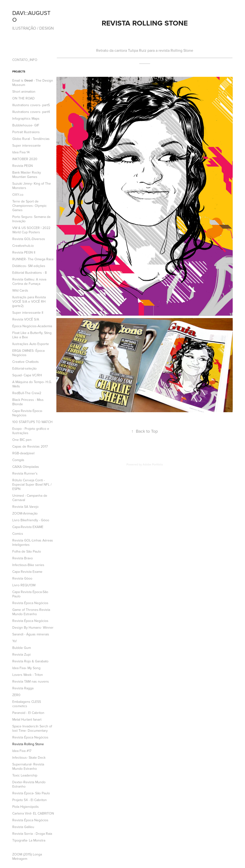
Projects (19, 72)
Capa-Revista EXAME (28, 527)
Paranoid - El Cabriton (28, 713)
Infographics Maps (26, 118)
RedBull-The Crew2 (27, 393)
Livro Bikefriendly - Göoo (31, 520)
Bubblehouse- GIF (26, 125)
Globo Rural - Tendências (31, 139)
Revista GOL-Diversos (29, 239)
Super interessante (26, 145)
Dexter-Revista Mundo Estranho (29, 784)
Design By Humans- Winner (33, 627)
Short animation (24, 91)
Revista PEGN (23, 166)
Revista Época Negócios (30, 603)
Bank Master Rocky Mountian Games (27, 175)
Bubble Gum (22, 648)
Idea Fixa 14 (21, 152)
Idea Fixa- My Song (26, 668)
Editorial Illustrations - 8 (30, 273)
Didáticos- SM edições (29, 266)
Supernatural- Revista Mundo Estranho (28, 766)
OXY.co (18, 195)
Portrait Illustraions (26, 132)
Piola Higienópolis (26, 807)
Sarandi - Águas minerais (31, 634)
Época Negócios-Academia (32, 326)
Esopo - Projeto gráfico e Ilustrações (31, 431)
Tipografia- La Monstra (29, 840)
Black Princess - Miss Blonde (28, 402)
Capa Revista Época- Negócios (27, 413)
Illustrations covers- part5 (31, 105)
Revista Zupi (21, 654)
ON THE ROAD (23, 98)
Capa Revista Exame (27, 572)
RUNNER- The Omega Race (33, 259)
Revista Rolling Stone (28, 744)
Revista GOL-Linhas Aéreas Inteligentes (33, 542)
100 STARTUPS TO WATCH (32, 422)
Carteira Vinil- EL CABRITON (33, 813)
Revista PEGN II (24, 252)
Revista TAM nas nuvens (31, 681)
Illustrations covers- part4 (31, 112)
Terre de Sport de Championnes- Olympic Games (30, 206)
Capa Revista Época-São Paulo (30, 594)
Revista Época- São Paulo (31, 793)
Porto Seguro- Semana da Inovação (31, 219)
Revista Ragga (23, 688)
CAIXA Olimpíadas (26, 467)
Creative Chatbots (26, 362)
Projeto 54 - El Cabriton (30, 800)
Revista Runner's (25, 473)
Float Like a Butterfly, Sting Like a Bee (32, 335)
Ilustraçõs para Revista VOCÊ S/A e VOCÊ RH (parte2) (29, 301)
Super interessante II (28, 313)
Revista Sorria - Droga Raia (32, 834)
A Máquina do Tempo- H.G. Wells (32, 384)
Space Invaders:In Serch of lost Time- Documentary (32, 728)
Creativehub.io (23, 246)
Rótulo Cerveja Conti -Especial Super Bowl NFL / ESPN (32, 484)
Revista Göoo (22, 578)
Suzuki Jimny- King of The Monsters (32, 186)
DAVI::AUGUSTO (31, 16)
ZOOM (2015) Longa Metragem (27, 856)
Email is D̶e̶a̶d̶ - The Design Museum (33, 83)
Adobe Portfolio (153, 464)
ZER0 (16, 695)
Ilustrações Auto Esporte (31, 344)
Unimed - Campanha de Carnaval (30, 498)
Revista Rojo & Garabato (30, 661)
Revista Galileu (23, 827)
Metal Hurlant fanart (27, 719)
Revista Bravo (23, 558)
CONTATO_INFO (25, 60)
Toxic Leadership (25, 775)
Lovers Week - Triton (28, 675)
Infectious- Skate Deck (29, 757)
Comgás (18, 460)
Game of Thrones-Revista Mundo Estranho (31, 612)
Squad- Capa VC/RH (27, 375)
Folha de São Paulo (27, 551)
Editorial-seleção (24, 368)
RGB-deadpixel (23, 453)
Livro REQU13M (24, 585)
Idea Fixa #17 (22, 751)
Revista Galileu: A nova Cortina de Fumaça (29, 281)
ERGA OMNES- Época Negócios (28, 353)
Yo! (14, 641)
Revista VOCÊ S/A (26, 319)
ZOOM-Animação (25, 513)
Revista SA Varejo (25, 507)
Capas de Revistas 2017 (30, 446)
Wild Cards (20, 290)
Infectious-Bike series (28, 565)
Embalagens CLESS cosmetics (27, 704)
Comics (18, 534)
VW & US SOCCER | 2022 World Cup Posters (31, 230)
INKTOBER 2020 (25, 159)
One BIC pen (22, 440)
